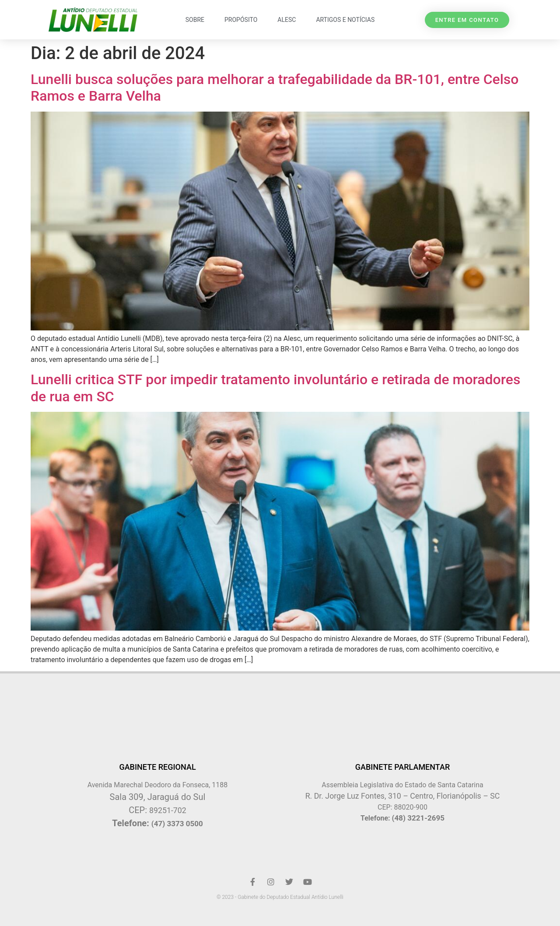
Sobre (195, 20)
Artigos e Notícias (345, 20)
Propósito (241, 20)
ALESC (287, 20)
